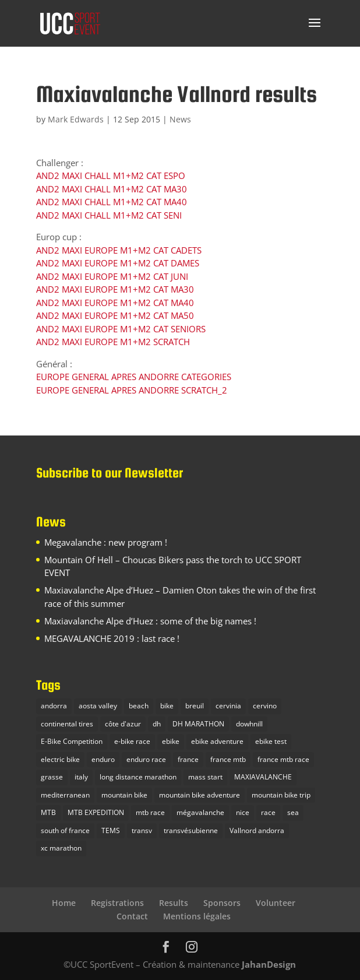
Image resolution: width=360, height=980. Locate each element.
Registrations (117, 903)
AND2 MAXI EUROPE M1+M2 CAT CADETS (119, 250)
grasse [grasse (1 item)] (52, 777)
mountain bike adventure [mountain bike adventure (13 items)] (200, 795)
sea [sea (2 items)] (293, 812)
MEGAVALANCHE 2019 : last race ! (112, 638)
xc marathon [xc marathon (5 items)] (61, 848)
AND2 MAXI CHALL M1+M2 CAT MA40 (112, 202)
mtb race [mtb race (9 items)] (150, 812)
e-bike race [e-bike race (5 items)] (132, 741)
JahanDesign (269, 964)
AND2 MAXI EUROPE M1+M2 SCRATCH (113, 342)
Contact (132, 916)
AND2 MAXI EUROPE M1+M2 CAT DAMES (118, 263)
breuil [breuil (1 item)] (195, 706)
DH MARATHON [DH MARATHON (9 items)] (198, 724)
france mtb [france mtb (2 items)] (228, 759)
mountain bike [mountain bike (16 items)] (124, 795)
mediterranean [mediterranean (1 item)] (65, 795)
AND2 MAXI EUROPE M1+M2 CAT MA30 (115, 289)
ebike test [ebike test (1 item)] (271, 741)
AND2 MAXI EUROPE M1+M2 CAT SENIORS (121, 329)
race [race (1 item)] (268, 812)
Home (64, 903)
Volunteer (276, 903)
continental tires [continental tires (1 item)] (67, 724)
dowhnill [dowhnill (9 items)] (249, 724)
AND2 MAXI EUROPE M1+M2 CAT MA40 (115, 303)
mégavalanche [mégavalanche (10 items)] (200, 812)
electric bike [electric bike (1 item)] (60, 759)
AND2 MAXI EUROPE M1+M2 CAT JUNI (112, 276)
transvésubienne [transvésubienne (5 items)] (191, 830)
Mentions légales (197, 916)
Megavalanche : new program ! (106, 542)
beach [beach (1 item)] (139, 706)
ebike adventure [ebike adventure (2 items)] (217, 741)
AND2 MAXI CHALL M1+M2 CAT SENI (109, 215)
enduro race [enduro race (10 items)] (146, 759)
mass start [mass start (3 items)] (205, 777)
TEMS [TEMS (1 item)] (111, 830)
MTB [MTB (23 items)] (48, 812)
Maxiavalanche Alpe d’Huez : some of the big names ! (150, 621)
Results (174, 903)
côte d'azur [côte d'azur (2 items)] (123, 724)
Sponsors (222, 903)
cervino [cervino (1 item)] (265, 706)
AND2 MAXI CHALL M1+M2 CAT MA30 (112, 189)
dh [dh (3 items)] (157, 724)
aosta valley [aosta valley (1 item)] (98, 706)
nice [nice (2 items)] (243, 812)
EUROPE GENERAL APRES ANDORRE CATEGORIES (134, 377)
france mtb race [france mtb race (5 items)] (283, 759)
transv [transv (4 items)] (142, 830)
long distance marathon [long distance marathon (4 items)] (138, 777)
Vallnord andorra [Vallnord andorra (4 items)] (257, 830)
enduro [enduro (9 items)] (103, 759)
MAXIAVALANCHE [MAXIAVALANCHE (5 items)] (263, 777)
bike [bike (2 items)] (167, 706)
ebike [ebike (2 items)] (171, 741)
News (180, 119)
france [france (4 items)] (188, 759)
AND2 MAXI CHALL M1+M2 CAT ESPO (111, 175)
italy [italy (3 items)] (81, 777)
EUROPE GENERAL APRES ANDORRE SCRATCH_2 (132, 390)
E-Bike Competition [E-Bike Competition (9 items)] (72, 741)
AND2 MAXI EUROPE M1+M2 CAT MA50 (115, 315)
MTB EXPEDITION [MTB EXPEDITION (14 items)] (96, 812)
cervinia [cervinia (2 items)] (228, 706)
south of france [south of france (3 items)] (65, 830)
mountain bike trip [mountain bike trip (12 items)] (281, 795)
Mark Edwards (76, 119)
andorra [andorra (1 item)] (54, 706)
